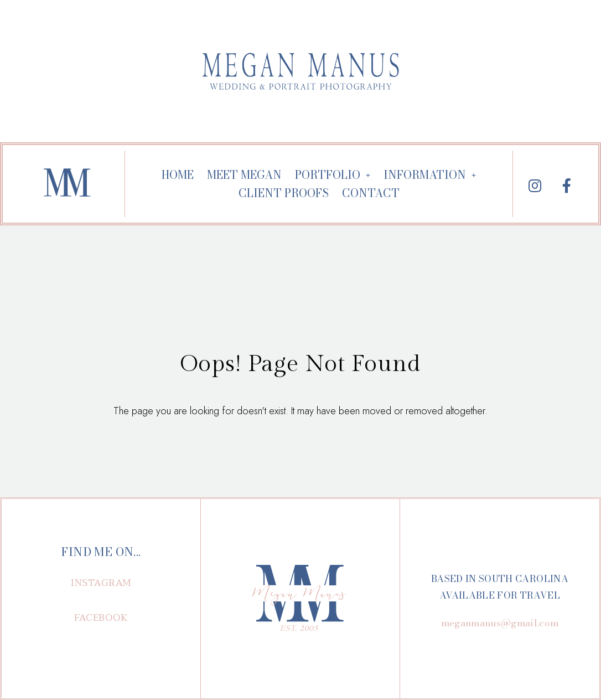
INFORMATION (430, 175)
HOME (178, 175)
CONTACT (371, 193)
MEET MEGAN (244, 175)
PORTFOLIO (333, 175)
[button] (101, 583)
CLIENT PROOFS (284, 193)
